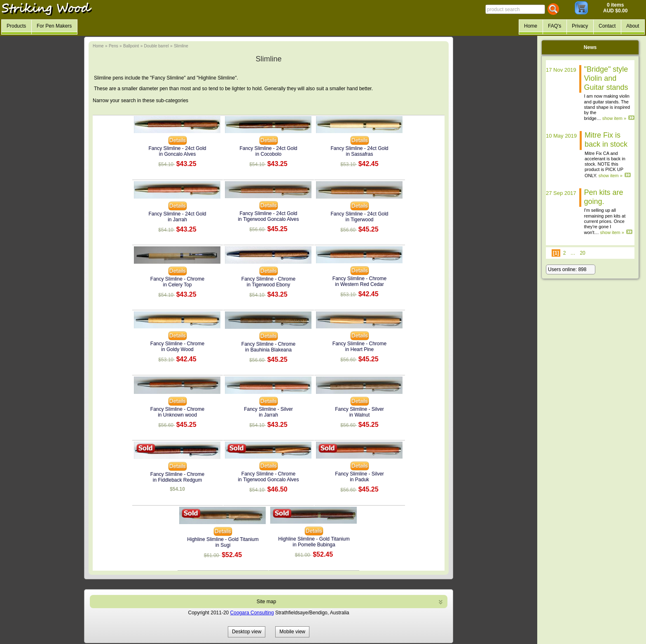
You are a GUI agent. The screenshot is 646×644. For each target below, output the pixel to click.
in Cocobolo (268, 154)
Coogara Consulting (252, 613)
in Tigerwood (359, 220)
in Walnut (360, 415)
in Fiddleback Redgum (177, 480)
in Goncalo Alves (177, 154)
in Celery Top (178, 285)
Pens (114, 46)
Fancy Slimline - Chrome (177, 279)
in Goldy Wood (177, 349)
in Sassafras (359, 154)
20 (582, 253)
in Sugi (223, 545)
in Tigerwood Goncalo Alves (268, 219)
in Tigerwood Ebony (268, 285)
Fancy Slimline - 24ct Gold (177, 148)
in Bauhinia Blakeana (268, 350)
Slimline (181, 46)
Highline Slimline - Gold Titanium (223, 539)
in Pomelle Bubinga (314, 545)
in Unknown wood (177, 415)
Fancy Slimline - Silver (268, 409)
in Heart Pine (359, 349)
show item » (614, 118)
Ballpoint (131, 46)
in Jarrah (177, 220)
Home (98, 46)
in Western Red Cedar (359, 284)
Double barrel (157, 46)
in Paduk (359, 480)
